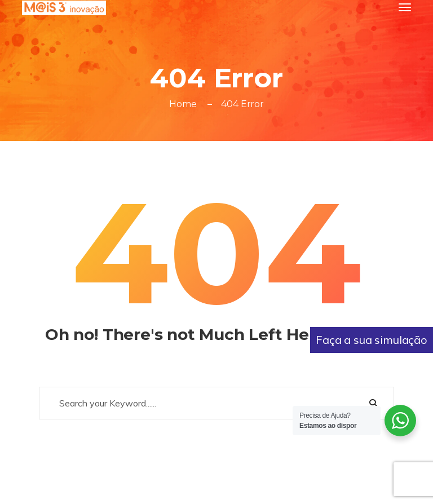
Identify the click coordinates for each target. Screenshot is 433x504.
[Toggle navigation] (405, 7)
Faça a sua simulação (372, 340)
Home (183, 104)
